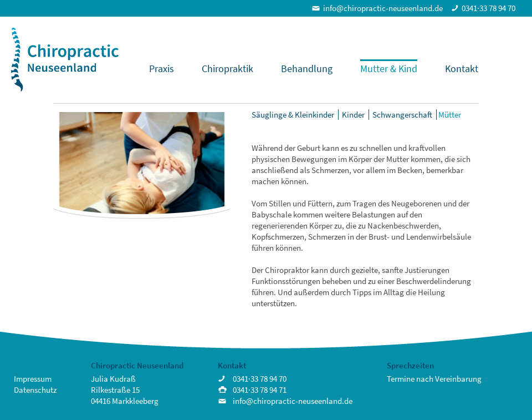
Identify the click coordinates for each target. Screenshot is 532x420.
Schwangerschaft (402, 115)
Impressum (33, 379)
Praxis (162, 69)
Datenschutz (35, 390)
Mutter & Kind (389, 69)
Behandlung (307, 69)
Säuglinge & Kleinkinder (293, 115)
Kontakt (462, 69)
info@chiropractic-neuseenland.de (383, 8)
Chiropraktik (227, 69)
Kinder (353, 115)
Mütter (450, 115)
